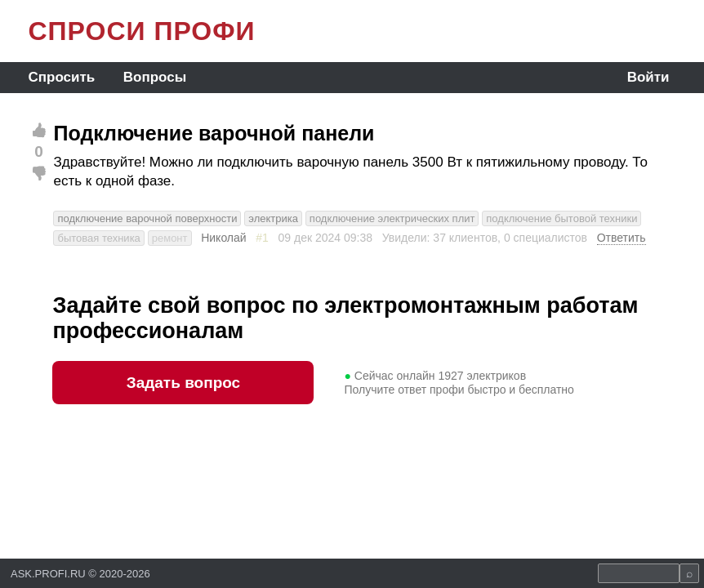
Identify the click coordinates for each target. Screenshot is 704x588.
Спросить (61, 77)
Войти (648, 77)
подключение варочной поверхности (147, 218)
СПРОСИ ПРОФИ (141, 31)
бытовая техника (98, 238)
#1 (262, 238)
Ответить (622, 238)
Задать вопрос (183, 383)
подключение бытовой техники (561, 218)
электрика (273, 218)
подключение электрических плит (392, 218)
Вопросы (155, 77)
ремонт (170, 238)
